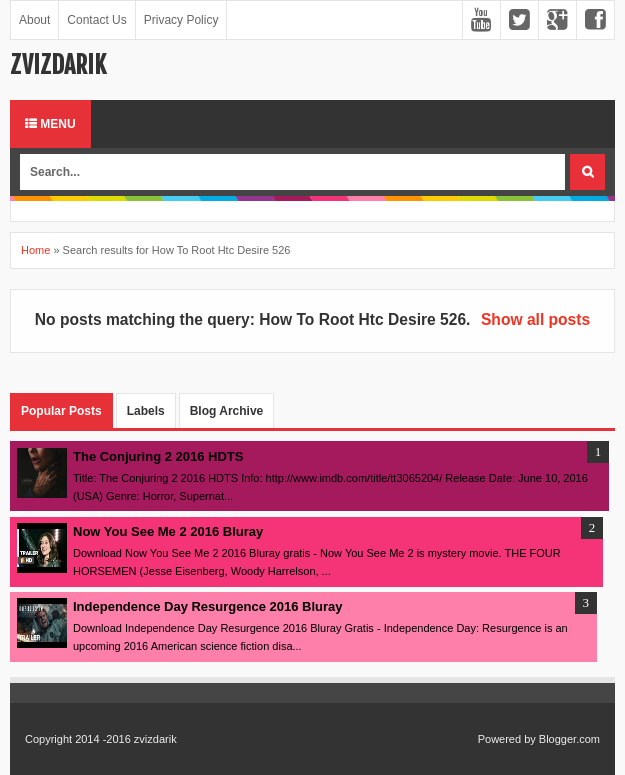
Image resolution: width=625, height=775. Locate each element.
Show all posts (535, 319)
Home (35, 250)
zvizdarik (58, 65)
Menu (50, 124)
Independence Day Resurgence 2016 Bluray (208, 606)
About (34, 20)
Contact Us (96, 20)
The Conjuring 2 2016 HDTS (158, 456)
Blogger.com (569, 739)
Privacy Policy (181, 20)
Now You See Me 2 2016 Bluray (168, 531)
